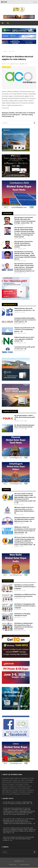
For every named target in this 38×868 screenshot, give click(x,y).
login (5, 2)
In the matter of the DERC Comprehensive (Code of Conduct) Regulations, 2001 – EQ (18, 803)
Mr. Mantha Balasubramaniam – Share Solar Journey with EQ (25, 426)
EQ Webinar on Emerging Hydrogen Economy (22, 615)
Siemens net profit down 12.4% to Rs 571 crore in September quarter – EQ (24, 330)
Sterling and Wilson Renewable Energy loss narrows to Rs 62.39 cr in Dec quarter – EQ (25, 320)
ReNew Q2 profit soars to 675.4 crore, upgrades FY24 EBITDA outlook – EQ (24, 339)
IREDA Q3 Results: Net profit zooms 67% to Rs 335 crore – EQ (24, 309)
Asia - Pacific (6, 67)
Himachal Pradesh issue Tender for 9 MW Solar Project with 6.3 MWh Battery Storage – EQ (25, 519)
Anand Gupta (15, 64)
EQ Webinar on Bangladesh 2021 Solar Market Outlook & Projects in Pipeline (25, 606)
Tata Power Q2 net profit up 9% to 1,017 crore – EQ (25, 348)
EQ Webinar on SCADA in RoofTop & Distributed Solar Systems (25, 595)
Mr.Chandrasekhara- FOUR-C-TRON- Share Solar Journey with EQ (25, 417)
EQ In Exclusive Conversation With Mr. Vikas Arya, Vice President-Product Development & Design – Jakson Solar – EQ (25, 220)
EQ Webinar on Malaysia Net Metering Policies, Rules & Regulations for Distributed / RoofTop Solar (24, 626)
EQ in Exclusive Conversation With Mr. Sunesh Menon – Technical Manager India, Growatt (24, 244)
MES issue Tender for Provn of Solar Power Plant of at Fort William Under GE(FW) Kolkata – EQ (25, 510)
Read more (6, 108)
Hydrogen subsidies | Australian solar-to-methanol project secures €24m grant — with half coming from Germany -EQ (18, 115)
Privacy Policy (25, 865)
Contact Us (12, 865)
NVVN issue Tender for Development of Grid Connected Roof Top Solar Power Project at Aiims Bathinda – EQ (25, 530)
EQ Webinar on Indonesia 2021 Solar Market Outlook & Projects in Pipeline (25, 587)
